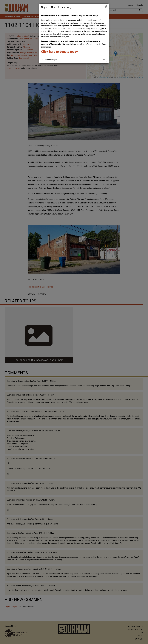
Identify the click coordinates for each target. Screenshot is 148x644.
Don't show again (49, 60)
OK (104, 60)
